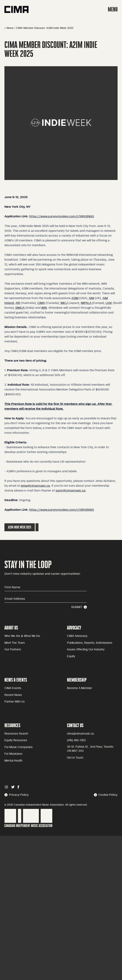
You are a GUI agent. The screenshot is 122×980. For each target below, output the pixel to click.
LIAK (109, 303)
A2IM (75, 298)
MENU (113, 9)
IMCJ (64, 303)
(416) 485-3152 (76, 740)
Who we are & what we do (22, 636)
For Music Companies (18, 747)
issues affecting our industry (86, 650)
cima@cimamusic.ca (80, 734)
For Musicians (13, 754)
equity (71, 656)
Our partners (13, 650)
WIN (44, 308)
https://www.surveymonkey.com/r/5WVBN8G (62, 216)
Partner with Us (15, 702)
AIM (91, 298)
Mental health (13, 761)
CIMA (41, 303)
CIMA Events (13, 688)
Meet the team (15, 643)
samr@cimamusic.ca (71, 491)
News (10, 28)
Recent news (13, 695)
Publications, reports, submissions (90, 643)
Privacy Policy (17, 795)
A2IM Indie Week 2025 (20, 527)
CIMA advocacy (77, 636)
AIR (18, 303)
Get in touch (75, 758)
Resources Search (16, 734)
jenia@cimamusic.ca (35, 486)
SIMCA (20, 308)
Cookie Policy (106, 795)
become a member (79, 688)
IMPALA (86, 303)
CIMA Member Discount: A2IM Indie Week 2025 (45, 28)
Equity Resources (16, 740)
